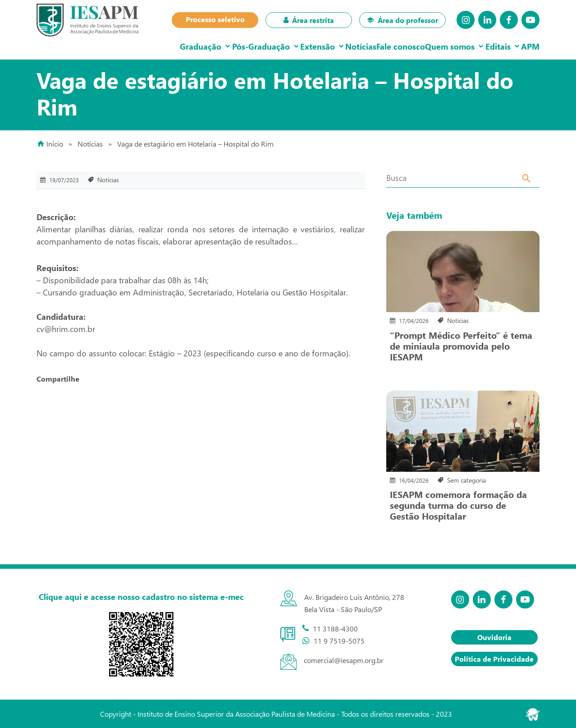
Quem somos (432, 46)
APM (527, 46)
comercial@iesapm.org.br (344, 660)
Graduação (147, 46)
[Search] (527, 180)
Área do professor (402, 20)
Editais (487, 46)
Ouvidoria (494, 637)
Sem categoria (466, 480)
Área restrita (309, 20)
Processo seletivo (215, 19)
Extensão (278, 46)
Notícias (329, 46)
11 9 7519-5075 (339, 641)
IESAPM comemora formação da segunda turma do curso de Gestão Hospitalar (458, 505)
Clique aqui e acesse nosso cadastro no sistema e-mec (141, 597)
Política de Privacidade (494, 659)
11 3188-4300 (335, 629)
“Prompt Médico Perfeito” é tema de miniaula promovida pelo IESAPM (461, 346)
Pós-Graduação (215, 46)
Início (55, 144)
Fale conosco (376, 46)
